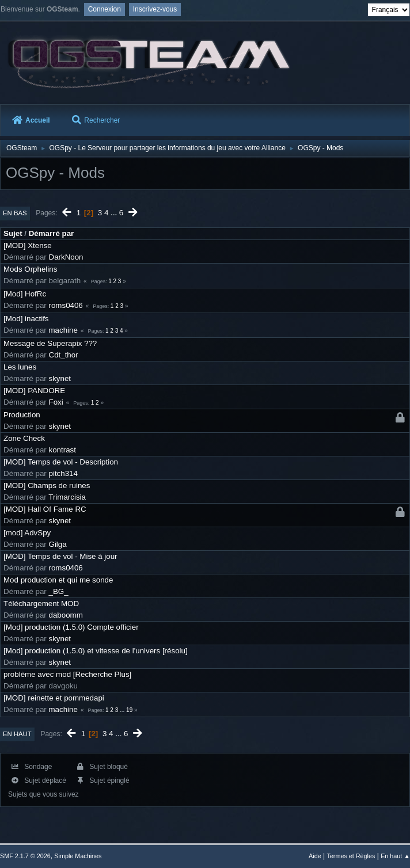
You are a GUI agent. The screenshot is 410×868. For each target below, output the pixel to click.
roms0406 (66, 305)
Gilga (58, 544)
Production (22, 415)
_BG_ (59, 591)
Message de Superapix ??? (50, 343)
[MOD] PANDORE (34, 391)
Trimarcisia (67, 497)
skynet (60, 378)
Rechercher (96, 120)
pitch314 (63, 473)
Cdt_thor (64, 355)
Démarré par (52, 233)
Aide (315, 856)
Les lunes (20, 367)
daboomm (66, 615)
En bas (15, 213)
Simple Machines (78, 856)
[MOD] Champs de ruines (47, 486)
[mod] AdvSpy (27, 533)
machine (63, 330)
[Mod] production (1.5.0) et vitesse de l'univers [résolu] (96, 651)
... (115, 213)
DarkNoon (66, 257)
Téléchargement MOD (41, 604)
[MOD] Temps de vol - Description (61, 462)
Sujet (13, 233)
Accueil (31, 120)
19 (129, 710)
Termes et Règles (351, 856)
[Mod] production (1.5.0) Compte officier (71, 627)
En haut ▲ (395, 856)
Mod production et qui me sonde (58, 580)
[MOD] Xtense (28, 245)
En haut (17, 734)
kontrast (62, 450)
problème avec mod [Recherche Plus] (67, 674)
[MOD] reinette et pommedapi (54, 698)
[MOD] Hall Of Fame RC (45, 509)
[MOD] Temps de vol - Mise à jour (60, 556)
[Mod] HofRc (25, 294)
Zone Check (24, 438)
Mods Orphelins (30, 269)
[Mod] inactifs (26, 319)
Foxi (56, 402)
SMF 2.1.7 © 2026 (25, 856)
